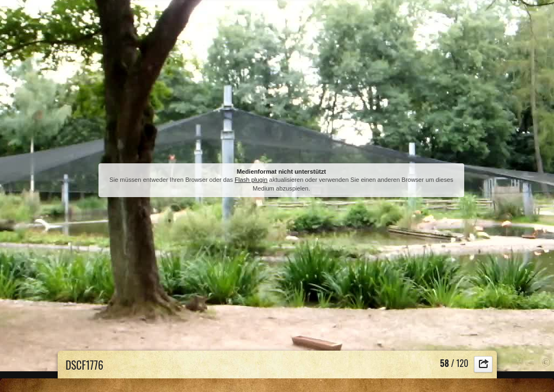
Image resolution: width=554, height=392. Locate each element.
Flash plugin (251, 180)
